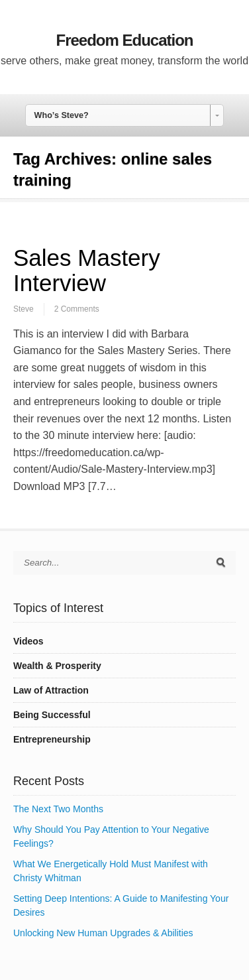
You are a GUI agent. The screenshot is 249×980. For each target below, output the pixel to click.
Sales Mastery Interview (87, 271)
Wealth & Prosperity (57, 666)
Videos (28, 641)
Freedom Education (124, 40)
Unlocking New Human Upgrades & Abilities (103, 933)
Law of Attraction (51, 690)
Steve (24, 309)
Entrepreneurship (52, 739)
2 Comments (77, 309)
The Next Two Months (58, 809)
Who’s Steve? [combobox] (62, 115)
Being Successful (52, 715)
